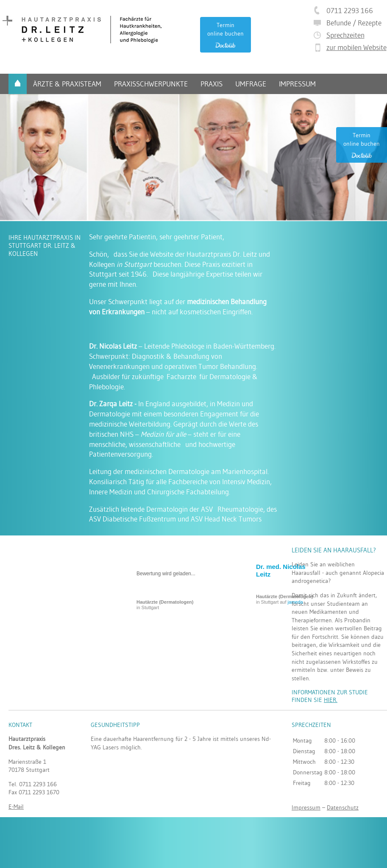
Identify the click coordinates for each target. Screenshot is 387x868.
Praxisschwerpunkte (151, 84)
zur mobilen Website (356, 47)
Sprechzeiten (345, 35)
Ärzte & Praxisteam (67, 84)
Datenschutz (343, 807)
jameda (295, 602)
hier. (331, 700)
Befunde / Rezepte (354, 23)
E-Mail (16, 807)
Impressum (297, 84)
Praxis (212, 84)
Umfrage (251, 84)
